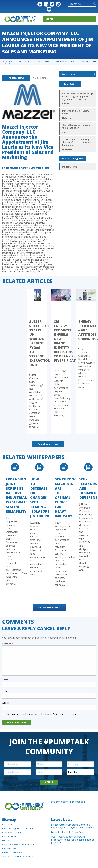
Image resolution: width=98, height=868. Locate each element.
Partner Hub (9, 836)
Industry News (16, 78)
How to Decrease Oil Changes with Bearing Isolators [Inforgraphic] (44, 497)
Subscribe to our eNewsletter (18, 845)
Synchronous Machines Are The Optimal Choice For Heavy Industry (68, 497)
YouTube (49, 9)
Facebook (40, 4)
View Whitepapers (49, 608)
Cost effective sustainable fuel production (76, 126)
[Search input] (75, 4)
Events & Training (12, 832)
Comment (8, 644)
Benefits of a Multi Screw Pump (76, 112)
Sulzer (65, 104)
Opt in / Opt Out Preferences (18, 857)
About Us (7, 824)
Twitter (52, 4)
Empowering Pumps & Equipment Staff (28, 168)
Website (6, 703)
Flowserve (67, 149)
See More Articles (48, 444)
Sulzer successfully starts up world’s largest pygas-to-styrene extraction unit (78, 96)
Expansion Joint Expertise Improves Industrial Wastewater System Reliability (18, 495)
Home (5, 61)
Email (5, 691)
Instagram (58, 4)
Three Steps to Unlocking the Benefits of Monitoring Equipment (77, 142)
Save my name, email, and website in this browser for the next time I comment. (42, 714)
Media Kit (7, 841)
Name (6, 680)
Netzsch (67, 118)
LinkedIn (46, 4)
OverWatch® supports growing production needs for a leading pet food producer (73, 840)
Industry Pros (10, 849)
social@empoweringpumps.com (68, 802)
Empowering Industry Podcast (18, 828)
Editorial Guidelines (13, 853)
